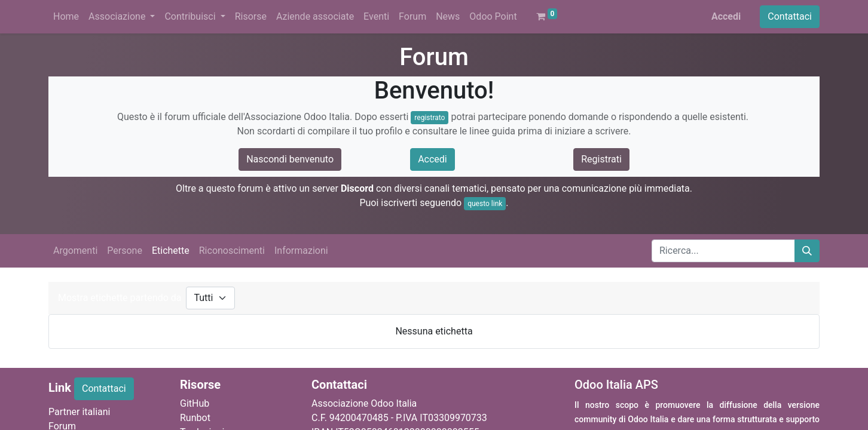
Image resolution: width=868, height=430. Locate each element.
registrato (430, 118)
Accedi (726, 16)
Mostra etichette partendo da (120, 298)
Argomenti (75, 251)
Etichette (171, 251)
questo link (485, 204)
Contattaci (790, 16)
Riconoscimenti (232, 251)
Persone (125, 251)
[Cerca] (807, 251)
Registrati (601, 159)
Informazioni (301, 251)
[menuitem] (66, 17)
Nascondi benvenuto (290, 159)
